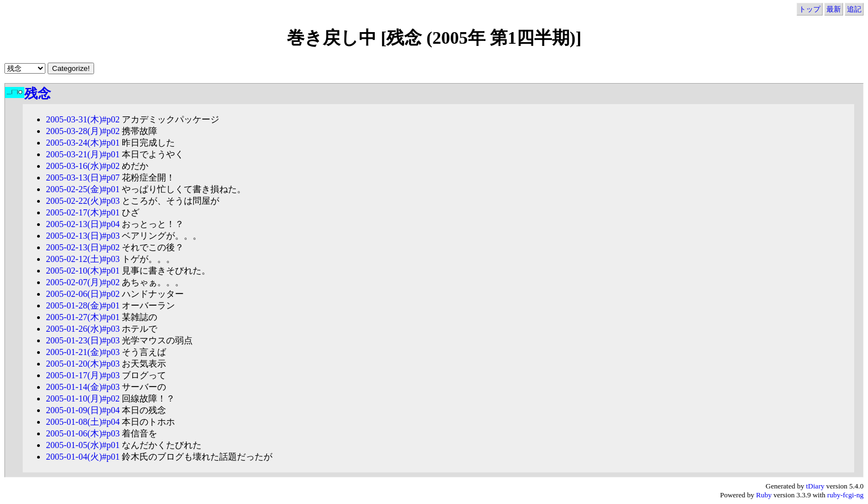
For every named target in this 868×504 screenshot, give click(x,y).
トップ (810, 9)
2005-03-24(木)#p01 (83, 143)
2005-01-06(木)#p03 (83, 433)
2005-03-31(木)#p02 (83, 119)
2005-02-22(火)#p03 (83, 201)
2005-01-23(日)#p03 (83, 340)
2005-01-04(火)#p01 (83, 457)
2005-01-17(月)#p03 (83, 375)
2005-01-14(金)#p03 (83, 387)
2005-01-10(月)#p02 (83, 398)
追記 (854, 9)
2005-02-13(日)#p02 (83, 247)
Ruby (764, 495)
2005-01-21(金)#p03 (83, 352)
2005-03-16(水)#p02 (83, 166)
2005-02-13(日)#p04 (83, 224)
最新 (834, 9)
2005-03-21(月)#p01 (83, 154)
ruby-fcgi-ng (845, 495)
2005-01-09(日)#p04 (83, 410)
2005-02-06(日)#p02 (83, 294)
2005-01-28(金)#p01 (83, 305)
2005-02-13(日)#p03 (83, 236)
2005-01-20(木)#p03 (83, 364)
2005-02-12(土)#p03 (83, 259)
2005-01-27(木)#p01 (83, 317)
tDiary (815, 486)
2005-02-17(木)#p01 (83, 212)
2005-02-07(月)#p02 (83, 282)
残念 (38, 94)
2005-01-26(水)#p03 (83, 329)
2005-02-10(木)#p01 (83, 271)
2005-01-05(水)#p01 (83, 445)
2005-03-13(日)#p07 (83, 178)
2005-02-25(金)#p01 (83, 189)
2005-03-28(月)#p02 (83, 131)
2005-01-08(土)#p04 (83, 422)
